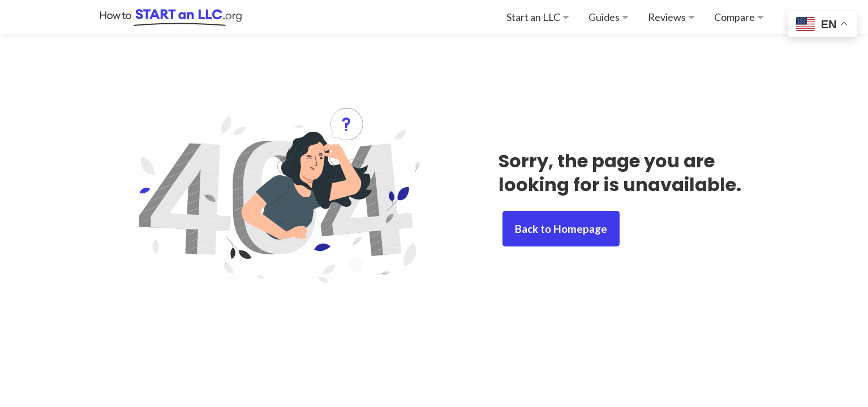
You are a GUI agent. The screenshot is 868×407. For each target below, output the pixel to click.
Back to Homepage (561, 229)
